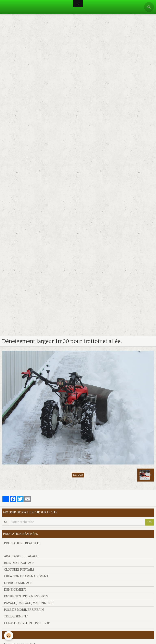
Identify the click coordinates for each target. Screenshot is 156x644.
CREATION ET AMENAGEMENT (26, 576)
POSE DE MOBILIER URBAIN (24, 610)
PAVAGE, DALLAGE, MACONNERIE (29, 603)
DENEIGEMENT (15, 590)
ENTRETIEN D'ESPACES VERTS (26, 597)
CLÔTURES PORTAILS (19, 570)
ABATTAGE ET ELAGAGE (21, 556)
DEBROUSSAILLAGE (18, 583)
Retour (78, 475)
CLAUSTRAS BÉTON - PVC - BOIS (27, 623)
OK (150, 522)
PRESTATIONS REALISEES (22, 543)
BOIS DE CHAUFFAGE (19, 563)
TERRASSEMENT (16, 617)
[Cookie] (9, 636)
